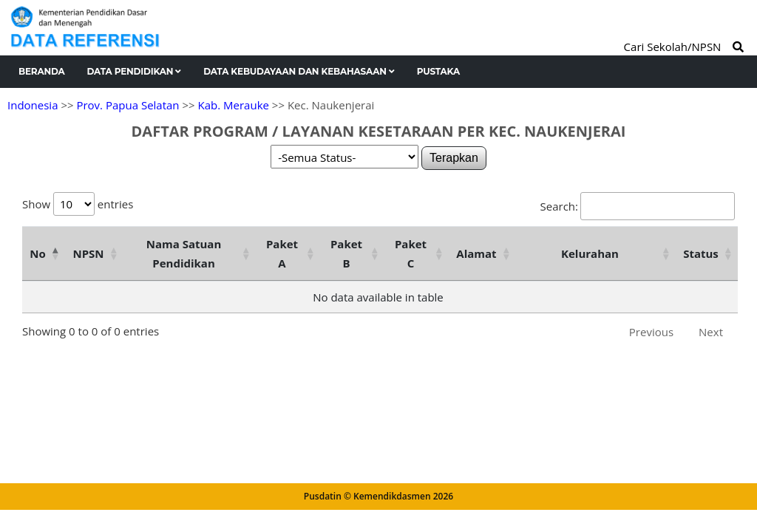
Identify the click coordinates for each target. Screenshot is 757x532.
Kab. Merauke (234, 105)
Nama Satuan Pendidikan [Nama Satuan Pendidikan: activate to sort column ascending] (184, 253)
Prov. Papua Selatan (128, 105)
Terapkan (454, 158)
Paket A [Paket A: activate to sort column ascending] (282, 253)
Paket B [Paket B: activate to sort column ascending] (346, 253)
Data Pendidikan (135, 71)
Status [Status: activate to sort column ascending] (701, 253)
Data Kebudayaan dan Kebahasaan (299, 71)
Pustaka (438, 71)
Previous (651, 332)
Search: (638, 206)
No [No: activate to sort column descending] (37, 253)
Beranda (42, 71)
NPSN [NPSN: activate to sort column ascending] (88, 253)
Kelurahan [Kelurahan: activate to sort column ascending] (590, 253)
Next (711, 332)
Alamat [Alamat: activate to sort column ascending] (476, 253)
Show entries (78, 204)
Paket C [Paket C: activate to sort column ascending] (411, 253)
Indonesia (33, 105)
